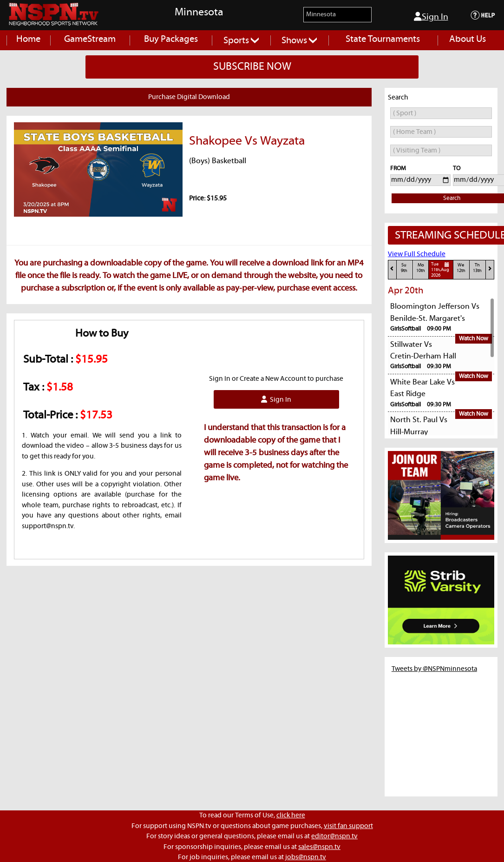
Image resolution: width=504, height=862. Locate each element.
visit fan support (348, 826)
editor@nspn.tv (334, 836)
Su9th (404, 268)
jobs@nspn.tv (306, 857)
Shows (299, 41)
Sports (241, 41)
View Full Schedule (417, 254)
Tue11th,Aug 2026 (441, 270)
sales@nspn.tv (319, 847)
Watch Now (474, 339)
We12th (461, 268)
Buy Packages (171, 39)
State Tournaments (383, 39)
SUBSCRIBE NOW (252, 67)
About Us (468, 39)
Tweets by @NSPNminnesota (434, 669)
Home (28, 39)
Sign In (431, 17)
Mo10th (421, 268)
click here (291, 815)
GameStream (90, 39)
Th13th (477, 268)
